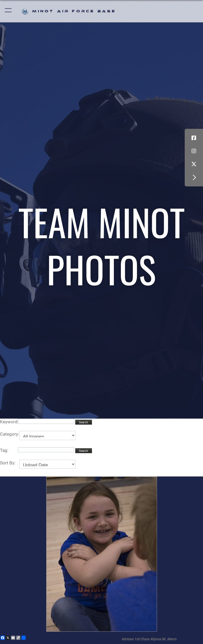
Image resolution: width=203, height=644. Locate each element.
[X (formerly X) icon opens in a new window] (194, 164)
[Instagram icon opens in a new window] (194, 151)
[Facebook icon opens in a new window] (194, 138)
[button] (8, 11)
